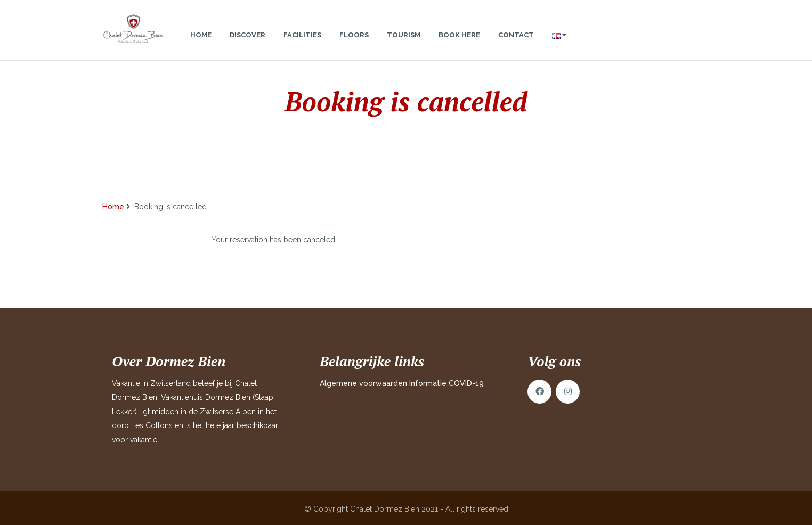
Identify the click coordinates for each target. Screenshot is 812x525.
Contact (516, 46)
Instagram (568, 392)
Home (201, 46)
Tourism (404, 46)
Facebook (539, 392)
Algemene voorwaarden (363, 383)
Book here (459, 46)
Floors (354, 46)
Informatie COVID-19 (446, 383)
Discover (247, 46)
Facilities (302, 46)
